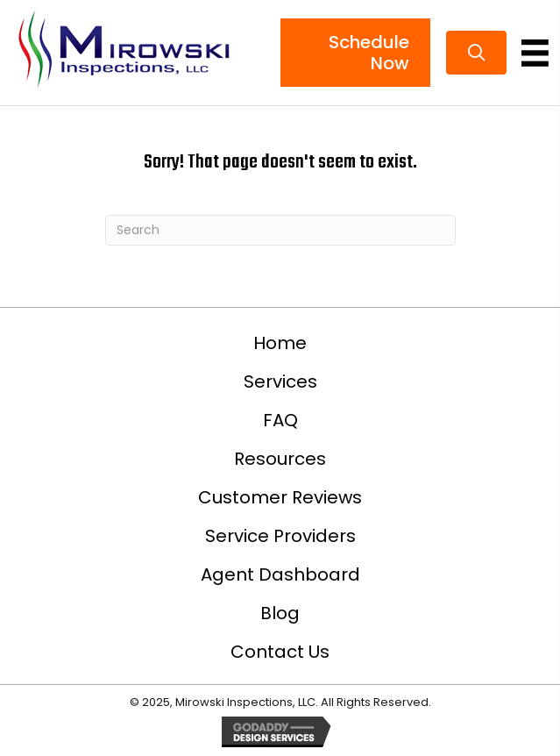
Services (280, 382)
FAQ (280, 420)
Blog (280, 613)
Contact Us (280, 652)
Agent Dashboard (280, 574)
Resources (280, 459)
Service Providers (280, 536)
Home (280, 343)
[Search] (280, 230)
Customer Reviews (280, 497)
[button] (476, 53)
